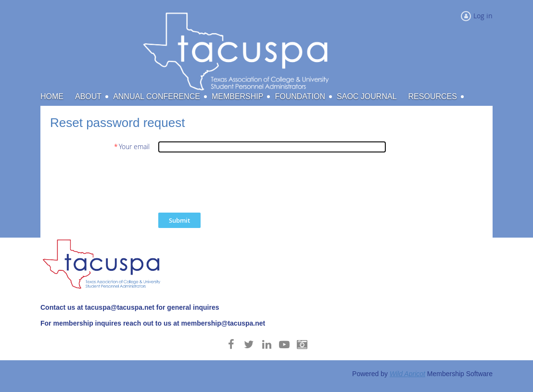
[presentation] (231, 182)
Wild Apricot (407, 374)
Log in (483, 16)
